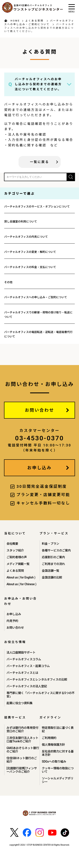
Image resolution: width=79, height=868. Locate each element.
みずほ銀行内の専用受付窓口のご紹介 (22, 729)
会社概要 (12, 544)
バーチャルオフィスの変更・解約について (30, 252)
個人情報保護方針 (54, 745)
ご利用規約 (49, 738)
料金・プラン (51, 544)
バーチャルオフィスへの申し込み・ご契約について (36, 297)
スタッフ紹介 (15, 550)
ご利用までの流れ (54, 564)
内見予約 (12, 621)
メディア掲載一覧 (18, 564)
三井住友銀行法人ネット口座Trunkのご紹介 (22, 740)
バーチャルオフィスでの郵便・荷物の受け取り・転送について (38, 315)
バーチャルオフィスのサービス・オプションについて (37, 207)
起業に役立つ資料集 (19, 703)
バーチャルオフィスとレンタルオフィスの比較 (37, 679)
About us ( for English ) (21, 577)
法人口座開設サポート (21, 652)
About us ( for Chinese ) (21, 584)
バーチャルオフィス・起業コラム (28, 666)
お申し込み (40, 468)
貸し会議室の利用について (21, 222)
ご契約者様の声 (17, 557)
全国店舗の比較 (52, 577)
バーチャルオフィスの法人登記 (27, 686)
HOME (15, 21)
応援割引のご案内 (54, 557)
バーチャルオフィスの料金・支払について (30, 267)
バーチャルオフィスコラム (24, 659)
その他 (8, 282)
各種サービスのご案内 (56, 550)
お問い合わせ (39, 410)
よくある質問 (35, 21)
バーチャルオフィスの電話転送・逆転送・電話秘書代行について (38, 334)
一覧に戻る (39, 162)
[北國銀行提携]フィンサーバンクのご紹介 (22, 770)
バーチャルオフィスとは (22, 673)
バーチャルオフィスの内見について (26, 237)
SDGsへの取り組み (54, 762)
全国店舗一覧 (51, 571)
